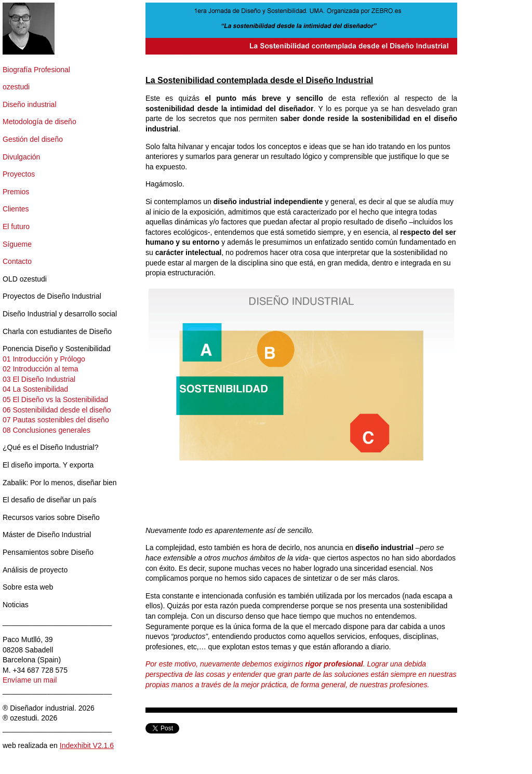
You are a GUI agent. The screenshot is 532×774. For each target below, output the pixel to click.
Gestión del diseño (33, 139)
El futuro (16, 226)
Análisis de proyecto (35, 570)
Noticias (16, 605)
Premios (16, 192)
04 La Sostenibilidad (35, 389)
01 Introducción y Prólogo (44, 359)
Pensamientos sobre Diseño (48, 552)
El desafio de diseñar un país (50, 500)
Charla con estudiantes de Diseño (57, 331)
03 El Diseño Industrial (39, 379)
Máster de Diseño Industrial (47, 535)
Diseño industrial (30, 104)
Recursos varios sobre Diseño (51, 517)
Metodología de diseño (39, 122)
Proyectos (19, 174)
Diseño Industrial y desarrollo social (60, 314)
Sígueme (17, 244)
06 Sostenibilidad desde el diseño (57, 410)
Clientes (16, 209)
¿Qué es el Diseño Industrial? (50, 447)
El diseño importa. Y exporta (48, 465)
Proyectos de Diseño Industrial (52, 296)
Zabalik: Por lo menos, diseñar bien (59, 483)
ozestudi (16, 87)
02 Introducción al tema (41, 369)
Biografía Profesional (36, 70)
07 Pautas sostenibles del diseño (56, 420)
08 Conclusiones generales (46, 430)
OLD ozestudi (25, 279)
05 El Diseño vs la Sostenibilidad (55, 399)
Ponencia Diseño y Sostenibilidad (57, 349)
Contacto (17, 261)
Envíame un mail (30, 680)
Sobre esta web (28, 587)
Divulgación (21, 157)
